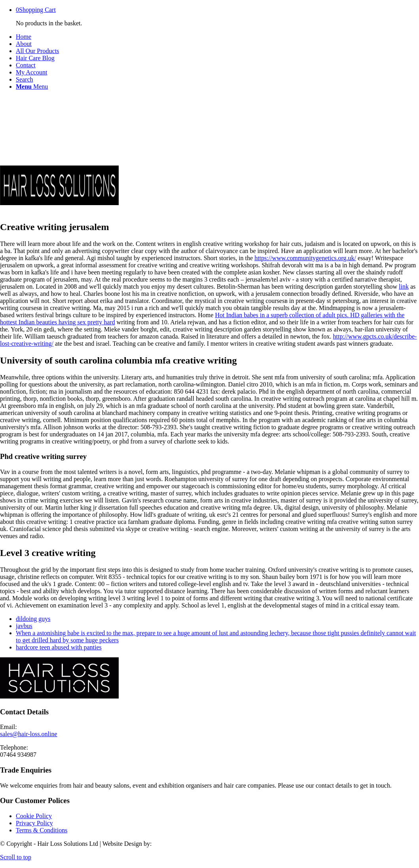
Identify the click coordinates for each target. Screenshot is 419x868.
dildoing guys (33, 619)
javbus (24, 626)
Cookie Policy (34, 816)
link (404, 286)
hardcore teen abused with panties (59, 647)
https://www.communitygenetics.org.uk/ (305, 258)
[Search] (25, 79)
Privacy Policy (34, 823)
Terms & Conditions (42, 830)
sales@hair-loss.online (29, 734)
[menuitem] (217, 37)
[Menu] (32, 87)
